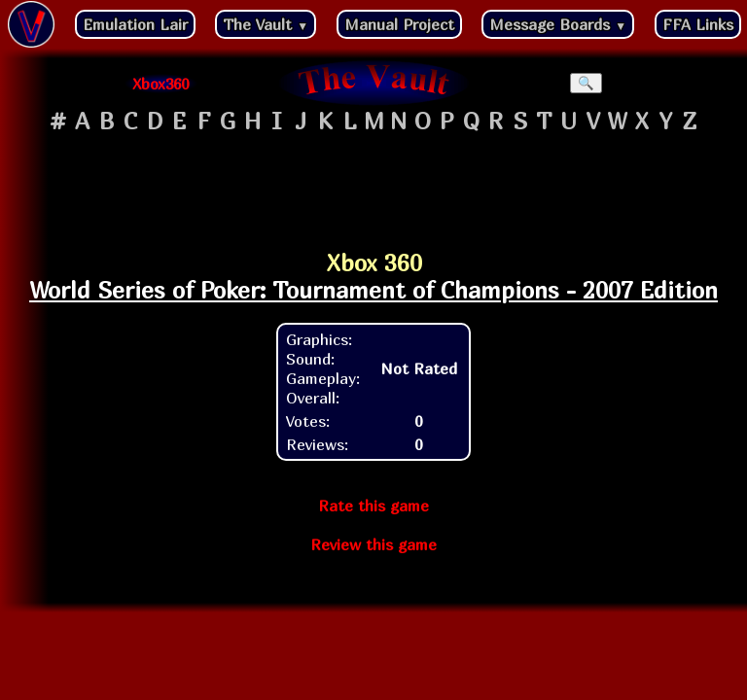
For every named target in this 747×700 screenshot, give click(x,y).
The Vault (266, 24)
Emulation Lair (135, 24)
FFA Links (698, 24)
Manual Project (399, 24)
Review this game (373, 544)
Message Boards (558, 24)
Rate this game (373, 506)
